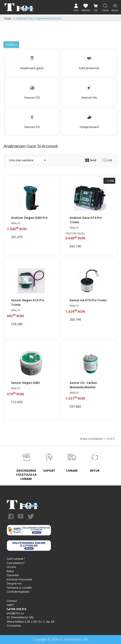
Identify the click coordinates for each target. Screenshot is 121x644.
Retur (10, 571)
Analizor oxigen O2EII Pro (29, 218)
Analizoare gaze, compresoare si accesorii (38, 18)
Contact (12, 601)
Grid (91, 160)
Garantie (13, 575)
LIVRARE (72, 471)
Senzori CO (32, 127)
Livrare (11, 567)
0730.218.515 (16, 609)
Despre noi (14, 583)
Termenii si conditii (19, 588)
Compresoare (89, 127)
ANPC (10, 605)
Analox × (11, 44)
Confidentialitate (18, 592)
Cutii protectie (89, 68)
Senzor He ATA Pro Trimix (88, 300)
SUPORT (49, 471)
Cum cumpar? (16, 559)
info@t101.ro (15, 613)
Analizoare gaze (32, 68)
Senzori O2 (32, 97)
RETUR (95, 471)
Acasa (7, 18)
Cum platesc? (16, 563)
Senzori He (89, 97)
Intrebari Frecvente (19, 579)
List (107, 160)
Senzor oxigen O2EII (25, 383)
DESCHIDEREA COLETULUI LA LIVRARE (26, 475)
